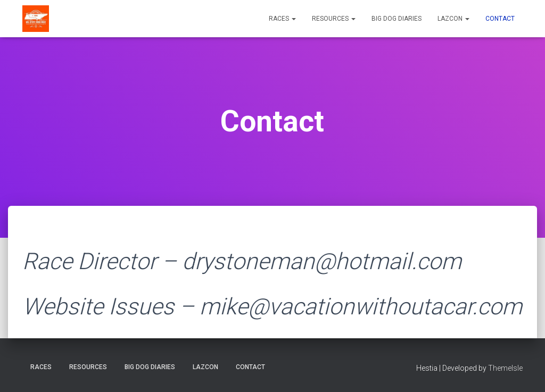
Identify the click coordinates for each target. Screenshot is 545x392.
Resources (334, 19)
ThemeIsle (505, 368)
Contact (500, 19)
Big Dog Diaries (397, 19)
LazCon (453, 19)
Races (282, 19)
